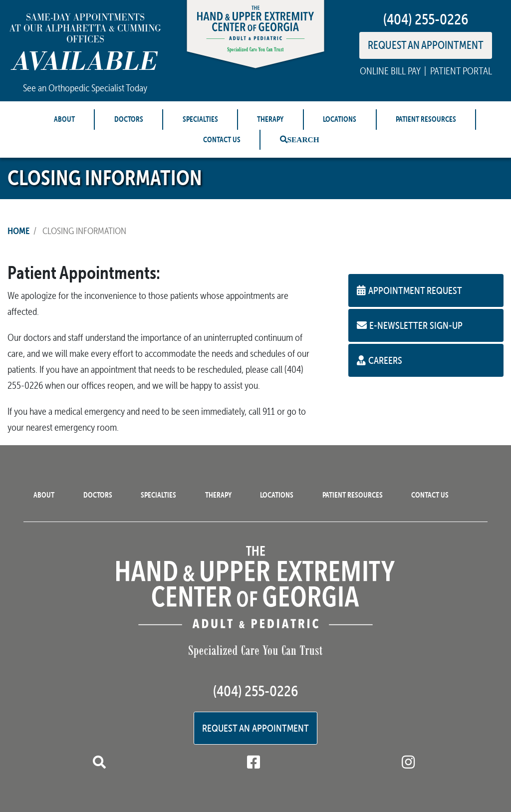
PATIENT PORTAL (461, 71)
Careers (380, 360)
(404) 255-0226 (426, 19)
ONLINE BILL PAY (390, 71)
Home (18, 231)
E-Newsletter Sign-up (410, 325)
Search (303, 139)
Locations (340, 119)
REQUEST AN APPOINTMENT (426, 45)
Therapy (270, 119)
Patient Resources (426, 119)
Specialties (200, 119)
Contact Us (222, 139)
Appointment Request (409, 290)
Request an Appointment (255, 728)
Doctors (129, 119)
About (64, 119)
